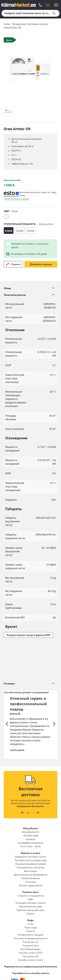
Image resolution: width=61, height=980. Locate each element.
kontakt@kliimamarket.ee (31, 803)
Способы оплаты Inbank (31, 920)
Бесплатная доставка (31, 867)
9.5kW (31, 231)
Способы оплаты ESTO (30, 913)
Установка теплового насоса (30, 863)
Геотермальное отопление (30, 828)
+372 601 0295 (30, 796)
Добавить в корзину (41, 264)
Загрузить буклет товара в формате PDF (28, 635)
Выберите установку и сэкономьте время (30, 245)
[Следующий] (54, 684)
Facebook (30, 800)
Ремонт (31, 874)
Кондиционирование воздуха (31, 824)
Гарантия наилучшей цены (30, 870)
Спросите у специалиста (31, 856)
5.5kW (9, 231)
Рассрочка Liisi (31, 902)
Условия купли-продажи (30, 895)
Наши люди (30, 888)
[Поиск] (30, 13)
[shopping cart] (48, 5)
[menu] (57, 5)
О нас (31, 884)
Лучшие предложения (31, 846)
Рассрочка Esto (31, 906)
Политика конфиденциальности (31, 899)
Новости (31, 891)
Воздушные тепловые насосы (30, 24)
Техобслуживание (31, 839)
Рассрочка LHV (30, 917)
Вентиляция (30, 831)
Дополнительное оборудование (30, 835)
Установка (31, 842)
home (7, 24)
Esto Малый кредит (31, 909)
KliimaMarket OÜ (31, 792)
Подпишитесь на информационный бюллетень (31, 927)
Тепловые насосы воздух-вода (31, 821)
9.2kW (20, 231)
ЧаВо (30, 860)
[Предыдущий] (7, 684)
